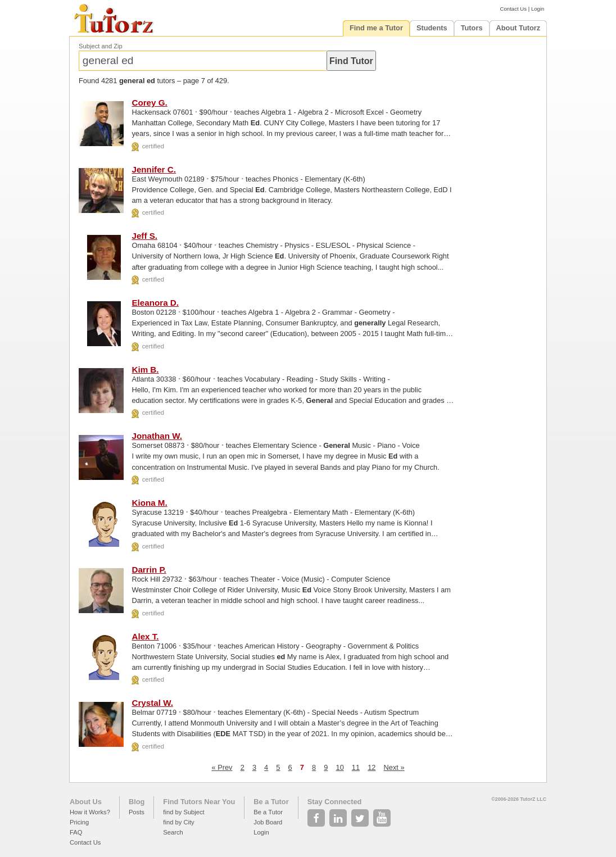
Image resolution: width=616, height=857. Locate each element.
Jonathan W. (157, 436)
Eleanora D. (155, 303)
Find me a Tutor (376, 28)
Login (538, 9)
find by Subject (184, 812)
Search (173, 832)
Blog (137, 802)
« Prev (222, 767)
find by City (178, 822)
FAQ (76, 832)
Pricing (79, 822)
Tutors (472, 28)
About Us (86, 802)
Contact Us (513, 9)
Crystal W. (152, 703)
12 (372, 767)
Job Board (268, 822)
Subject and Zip (101, 46)
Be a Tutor (271, 802)
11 (356, 767)
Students (432, 28)
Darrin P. (149, 570)
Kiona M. (149, 503)
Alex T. (145, 636)
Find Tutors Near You (199, 802)
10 (340, 767)
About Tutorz (518, 28)
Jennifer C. (154, 169)
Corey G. (149, 103)
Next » (394, 767)
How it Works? (90, 812)
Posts (137, 812)
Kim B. (145, 369)
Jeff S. (144, 236)
